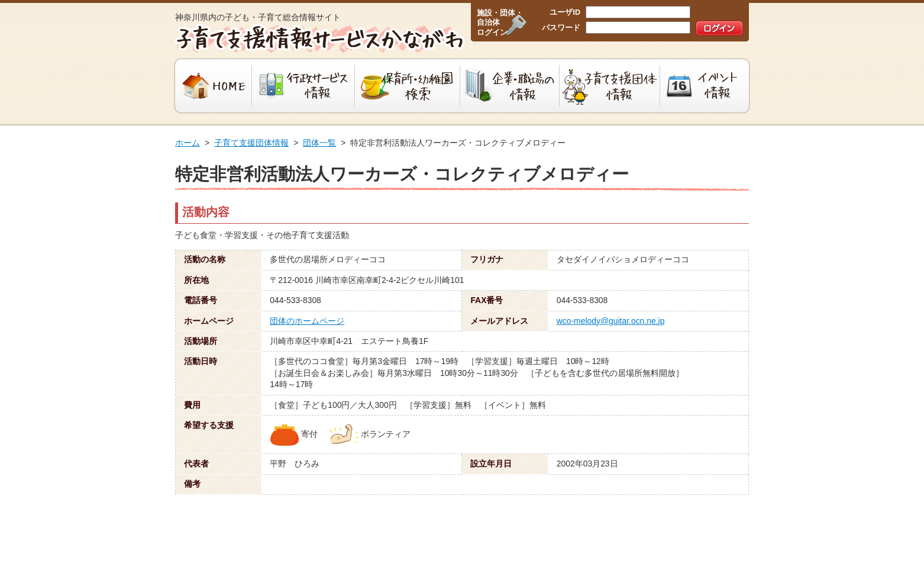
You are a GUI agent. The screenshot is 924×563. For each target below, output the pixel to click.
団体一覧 (319, 143)
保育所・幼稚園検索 (408, 86)
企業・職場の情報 (510, 86)
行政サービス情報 (303, 86)
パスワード (561, 28)
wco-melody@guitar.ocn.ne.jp (611, 321)
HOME (212, 86)
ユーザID (565, 12)
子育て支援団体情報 (610, 86)
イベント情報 (706, 86)
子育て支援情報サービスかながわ (319, 38)
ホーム (188, 143)
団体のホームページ (307, 321)
